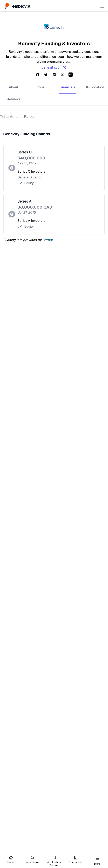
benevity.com (54, 68)
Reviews (14, 99)
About (14, 87)
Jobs (41, 87)
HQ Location (94, 87)
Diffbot (48, 240)
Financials (67, 87)
